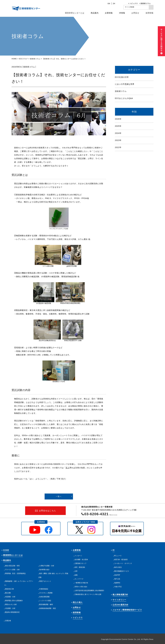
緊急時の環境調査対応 (12, 612)
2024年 (118, 133)
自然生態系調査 (44, 597)
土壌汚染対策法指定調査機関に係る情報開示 (89, 591)
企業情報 (77, 550)
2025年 (118, 126)
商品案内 (7, 560)
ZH (114, 4)
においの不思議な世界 (125, 84)
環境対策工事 (9, 589)
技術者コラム (146, 3)
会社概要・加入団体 (81, 560)
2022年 (118, 147)
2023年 (118, 140)
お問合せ (135, 13)
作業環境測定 (44, 589)
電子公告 (117, 579)
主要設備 (8, 621)
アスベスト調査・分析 (12, 570)
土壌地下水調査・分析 (47, 566)
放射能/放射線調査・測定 (48, 608)
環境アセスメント (45, 581)
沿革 (76, 571)
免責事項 (117, 583)
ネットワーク (79, 579)
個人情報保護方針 (120, 595)
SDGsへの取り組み (81, 587)
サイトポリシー (119, 600)
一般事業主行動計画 (81, 583)
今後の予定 (118, 587)
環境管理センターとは (75, 13)
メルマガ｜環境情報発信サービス (127, 610)
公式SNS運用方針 (121, 605)
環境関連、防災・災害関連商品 (15, 573)
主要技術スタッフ (80, 563)
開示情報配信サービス (122, 571)
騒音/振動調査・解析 (46, 604)
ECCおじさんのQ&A (124, 98)
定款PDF (117, 575)
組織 (76, 575)
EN (109, 4)
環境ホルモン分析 (11, 604)
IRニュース (118, 556)
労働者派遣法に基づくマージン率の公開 (88, 594)
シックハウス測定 (45, 601)
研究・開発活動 (80, 567)
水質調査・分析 (10, 597)
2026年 (118, 119)
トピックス (134, 3)
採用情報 (150, 13)
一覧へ (59, 496)
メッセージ (78, 556)
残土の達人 (78, 602)
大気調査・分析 (10, 608)
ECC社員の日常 (122, 77)
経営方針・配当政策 (121, 560)
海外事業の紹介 (44, 570)
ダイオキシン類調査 (46, 593)
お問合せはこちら (47, 511)
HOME (14, 59)
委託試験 (8, 593)
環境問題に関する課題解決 (14, 601)
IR (114, 550)
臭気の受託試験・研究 (12, 566)
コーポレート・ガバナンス (123, 563)
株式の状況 (118, 567)
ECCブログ (23, 59)
